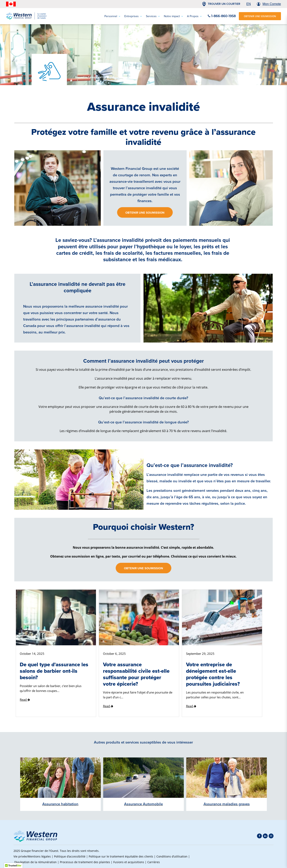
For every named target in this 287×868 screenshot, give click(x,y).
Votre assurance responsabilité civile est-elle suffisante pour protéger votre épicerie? (136, 674)
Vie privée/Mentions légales (32, 856)
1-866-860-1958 (222, 16)
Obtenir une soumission (145, 213)
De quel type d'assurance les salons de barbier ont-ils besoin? (54, 671)
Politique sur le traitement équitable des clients (121, 856)
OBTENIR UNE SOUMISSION (260, 16)
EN (249, 4)
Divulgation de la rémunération (35, 862)
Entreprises (133, 16)
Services (153, 16)
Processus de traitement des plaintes (85, 862)
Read (25, 700)
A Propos (194, 16)
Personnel (112, 16)
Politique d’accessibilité (70, 856)
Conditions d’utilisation (172, 856)
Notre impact (173, 16)
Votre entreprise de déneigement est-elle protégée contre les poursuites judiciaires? (213, 674)
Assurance (95, 77)
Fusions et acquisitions (129, 862)
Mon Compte (272, 4)
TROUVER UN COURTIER (224, 4)
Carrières (154, 862)
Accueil (80, 77)
